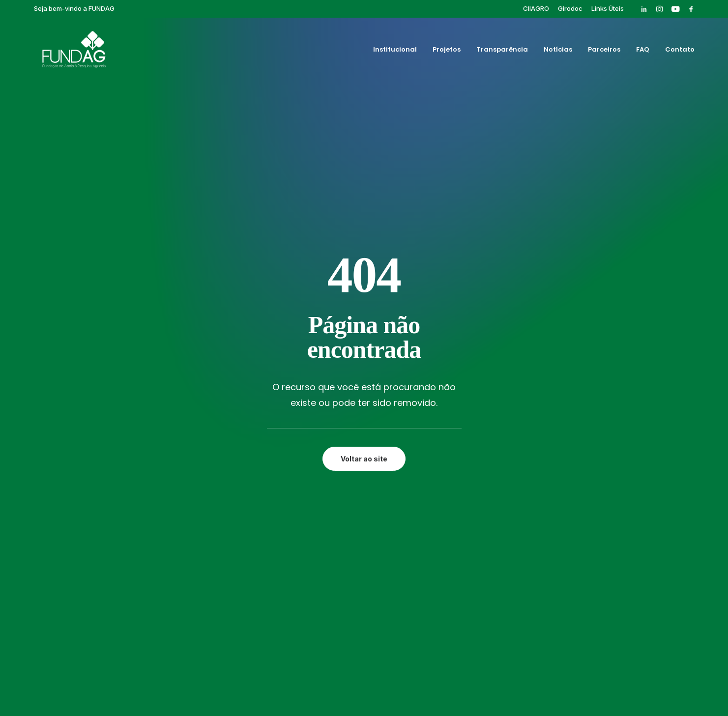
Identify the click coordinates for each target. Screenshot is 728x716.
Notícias (558, 51)
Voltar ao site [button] (364, 278)
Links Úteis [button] (608, 8)
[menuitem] (536, 8)
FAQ (643, 51)
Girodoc (570, 8)
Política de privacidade (364, 675)
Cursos (463, 424)
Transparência (502, 51)
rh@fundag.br (85, 477)
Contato (680, 51)
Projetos (447, 51)
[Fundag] (68, 51)
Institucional (395, 51)
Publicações (472, 458)
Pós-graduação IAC (485, 446)
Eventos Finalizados (486, 435)
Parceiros (604, 51)
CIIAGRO (536, 8)
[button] (644, 9)
